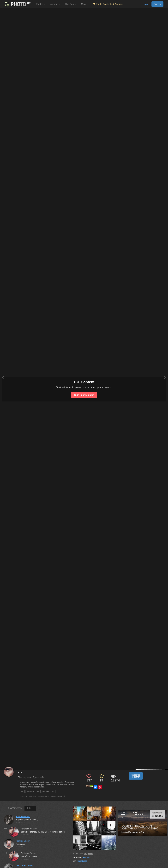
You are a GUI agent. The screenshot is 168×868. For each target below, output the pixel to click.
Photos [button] (41, 4)
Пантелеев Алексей (31, 778)
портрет (46, 791)
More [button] (85, 4)
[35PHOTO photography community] (18, 4)
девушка (30, 791)
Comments (15, 808)
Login (146, 4)
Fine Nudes (82, 861)
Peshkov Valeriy (23, 841)
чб (53, 791)
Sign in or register (84, 395)
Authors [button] (55, 4)
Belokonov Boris (23, 817)
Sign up (157, 4)
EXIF (30, 808)
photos (88, 854)
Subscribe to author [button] (136, 776)
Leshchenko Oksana (25, 865)
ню (38, 791)
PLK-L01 (87, 857)
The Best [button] (71, 4)
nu (22, 791)
